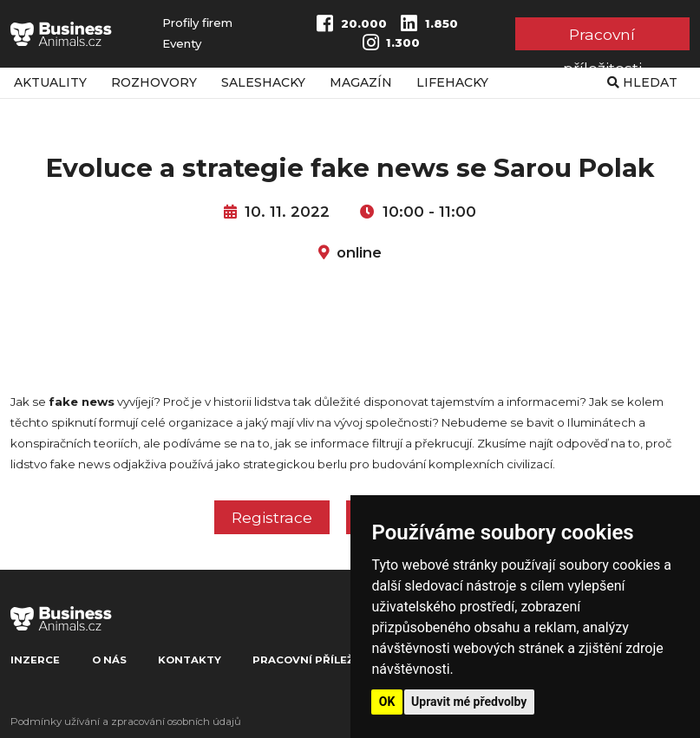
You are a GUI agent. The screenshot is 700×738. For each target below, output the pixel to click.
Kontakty (190, 660)
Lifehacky (452, 82)
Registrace (272, 517)
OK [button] (387, 702)
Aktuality (50, 82)
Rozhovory (154, 82)
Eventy (182, 44)
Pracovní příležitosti (602, 38)
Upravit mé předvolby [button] (469, 702)
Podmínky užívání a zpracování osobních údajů (126, 722)
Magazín (361, 82)
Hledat (642, 82)
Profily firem (197, 23)
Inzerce (35, 660)
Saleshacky (263, 82)
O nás (109, 660)
